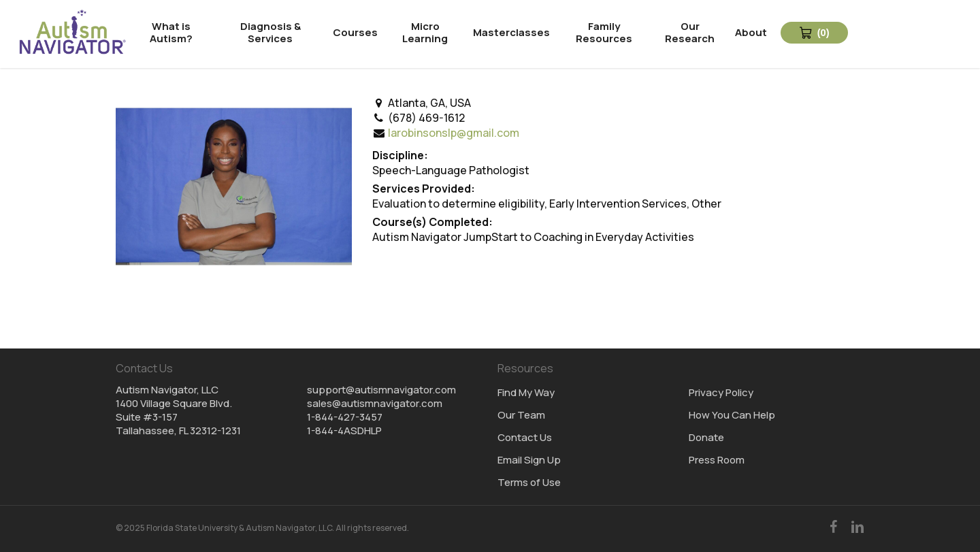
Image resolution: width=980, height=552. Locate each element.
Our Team (521, 415)
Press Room (717, 460)
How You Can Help (732, 415)
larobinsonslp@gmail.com (454, 133)
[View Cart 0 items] (815, 33)
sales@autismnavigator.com (375, 403)
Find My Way (526, 393)
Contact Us (525, 438)
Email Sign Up (529, 460)
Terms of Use (529, 483)
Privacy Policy (721, 393)
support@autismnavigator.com (381, 390)
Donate (706, 438)
